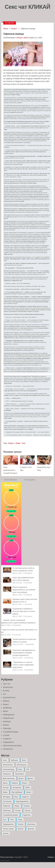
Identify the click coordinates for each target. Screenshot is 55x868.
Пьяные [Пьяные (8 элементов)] (27, 806)
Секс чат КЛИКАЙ (28, 7)
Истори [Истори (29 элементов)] (6, 788)
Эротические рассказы (12, 746)
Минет (6, 711)
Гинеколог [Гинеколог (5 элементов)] (7, 774)
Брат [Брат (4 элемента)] (20, 769)
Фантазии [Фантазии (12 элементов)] (31, 824)
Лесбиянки (7, 708)
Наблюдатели (9, 715)
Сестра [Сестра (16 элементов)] (18, 810)
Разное (6, 725)
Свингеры (7, 728)
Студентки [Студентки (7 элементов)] (26, 815)
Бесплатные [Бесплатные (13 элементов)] (8, 765)
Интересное (8, 749)
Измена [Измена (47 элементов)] (15, 783)
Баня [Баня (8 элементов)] (24, 760)
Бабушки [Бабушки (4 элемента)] (14, 760)
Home (6, 29)
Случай (6, 735)
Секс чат (7, 684)
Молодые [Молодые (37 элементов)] (7, 797)
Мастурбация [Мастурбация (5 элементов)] (17, 792)
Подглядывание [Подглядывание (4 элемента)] (22, 801)
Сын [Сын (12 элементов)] (5, 820)
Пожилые (7, 721)
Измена (6, 701)
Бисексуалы (8, 687)
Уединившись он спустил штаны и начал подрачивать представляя (23, 665)
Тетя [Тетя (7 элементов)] (12, 820)
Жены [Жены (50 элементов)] (5, 783)
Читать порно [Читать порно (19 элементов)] (8, 829)
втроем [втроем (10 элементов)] (6, 833)
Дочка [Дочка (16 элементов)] (21, 778)
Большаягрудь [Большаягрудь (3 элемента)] (9, 769)
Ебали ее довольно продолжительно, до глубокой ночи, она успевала (24, 590)
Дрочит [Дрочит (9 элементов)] (30, 778)
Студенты (7, 739)
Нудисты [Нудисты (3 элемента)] (25, 797)
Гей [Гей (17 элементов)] (28, 769)
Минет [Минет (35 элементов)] (29, 792)
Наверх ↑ (51, 857)
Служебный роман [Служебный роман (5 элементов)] (10, 815)
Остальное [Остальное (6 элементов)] (7, 801)
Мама (18, 443)
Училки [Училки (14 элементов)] (20, 824)
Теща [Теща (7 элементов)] (20, 820)
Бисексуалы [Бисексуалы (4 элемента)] (22, 765)
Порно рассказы (7, 857)
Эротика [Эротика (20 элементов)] (31, 829)
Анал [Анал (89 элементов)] (5, 760)
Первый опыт (9, 718)
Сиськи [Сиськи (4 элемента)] (27, 810)
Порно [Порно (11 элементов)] (17, 806)
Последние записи (29, 481)
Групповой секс (9, 697)
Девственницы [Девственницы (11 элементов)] (9, 778)
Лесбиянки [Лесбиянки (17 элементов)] (17, 788)
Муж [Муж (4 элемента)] (16, 797)
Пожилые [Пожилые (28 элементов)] (7, 806)
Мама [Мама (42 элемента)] (5, 792)
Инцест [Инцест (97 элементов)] (25, 783)
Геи (4, 694)
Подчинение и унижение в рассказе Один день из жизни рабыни (24, 611)
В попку (6, 691)
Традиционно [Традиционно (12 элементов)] (8, 824)
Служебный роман (11, 732)
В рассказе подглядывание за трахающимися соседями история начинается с (24, 653)
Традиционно (8, 742)
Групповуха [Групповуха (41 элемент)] (19, 774)
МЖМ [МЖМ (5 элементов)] (27, 788)
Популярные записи (11, 481)
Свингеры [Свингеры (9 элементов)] (7, 810)
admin (26, 38)
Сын (24, 443)
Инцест (14, 29)
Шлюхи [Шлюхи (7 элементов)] (21, 829)
